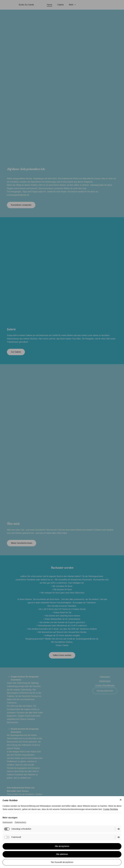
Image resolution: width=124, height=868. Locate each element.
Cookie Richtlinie (111, 809)
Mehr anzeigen (10, 818)
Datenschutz (20, 822)
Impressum (8, 822)
